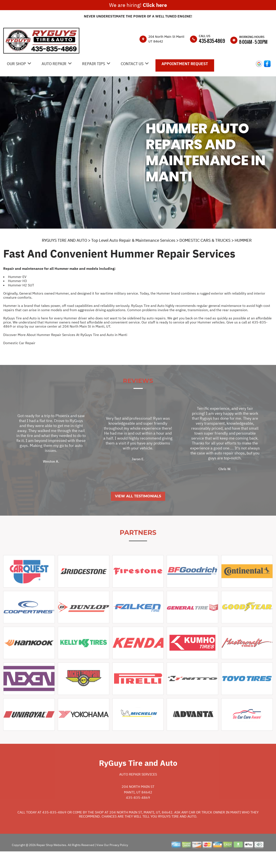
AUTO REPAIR (54, 64)
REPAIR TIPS (94, 64)
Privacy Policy (119, 860)
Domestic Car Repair (19, 343)
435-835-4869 (212, 41)
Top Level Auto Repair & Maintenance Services (133, 240)
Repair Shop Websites (51, 860)
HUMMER (243, 240)
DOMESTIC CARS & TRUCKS (205, 240)
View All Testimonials (138, 511)
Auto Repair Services (138, 789)
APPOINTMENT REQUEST (185, 64)
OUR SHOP (16, 64)
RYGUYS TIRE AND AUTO (64, 240)
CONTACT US (132, 64)
